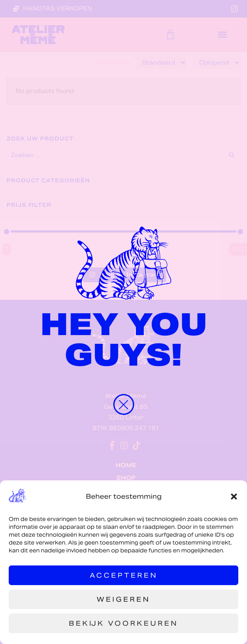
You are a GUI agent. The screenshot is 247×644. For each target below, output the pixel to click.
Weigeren (123, 599)
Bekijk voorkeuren (123, 623)
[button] (234, 497)
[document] (123, 322)
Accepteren (124, 575)
